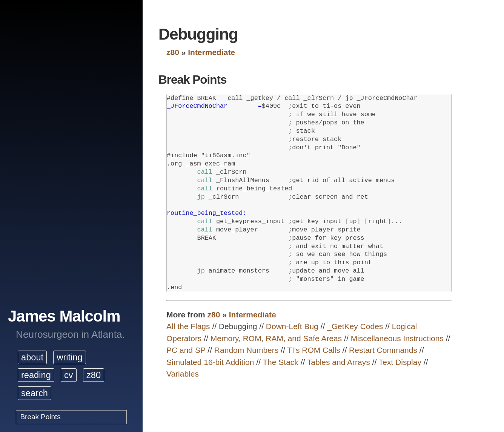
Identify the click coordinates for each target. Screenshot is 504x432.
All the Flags (188, 326)
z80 (94, 375)
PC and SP (186, 350)
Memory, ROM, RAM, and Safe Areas (276, 338)
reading (36, 375)
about (32, 357)
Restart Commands (383, 350)
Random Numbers (246, 350)
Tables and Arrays (339, 362)
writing (69, 357)
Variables (183, 374)
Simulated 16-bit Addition (210, 362)
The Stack (280, 362)
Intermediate (211, 52)
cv (69, 375)
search (35, 393)
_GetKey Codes (355, 326)
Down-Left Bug (292, 326)
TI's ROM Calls (314, 350)
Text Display (400, 362)
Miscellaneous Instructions (397, 338)
